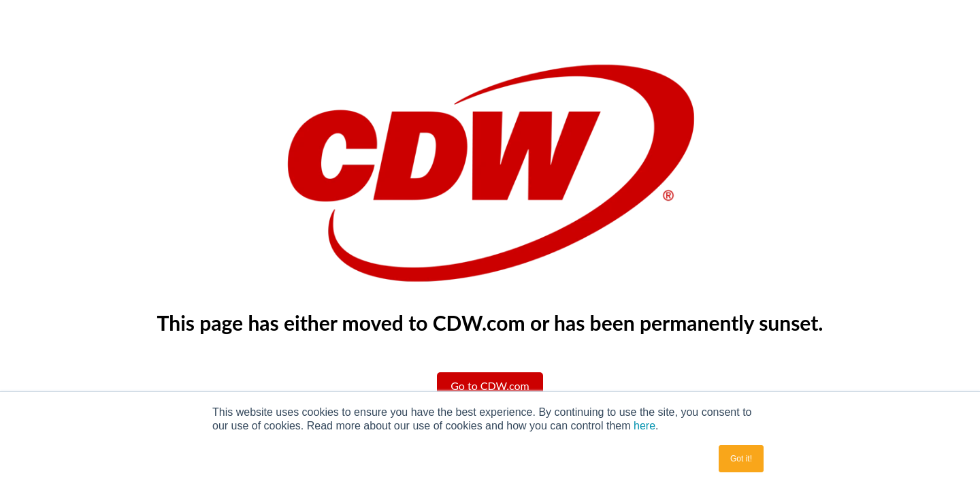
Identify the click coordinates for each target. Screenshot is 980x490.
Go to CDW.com (490, 386)
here (644, 426)
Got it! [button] (741, 459)
